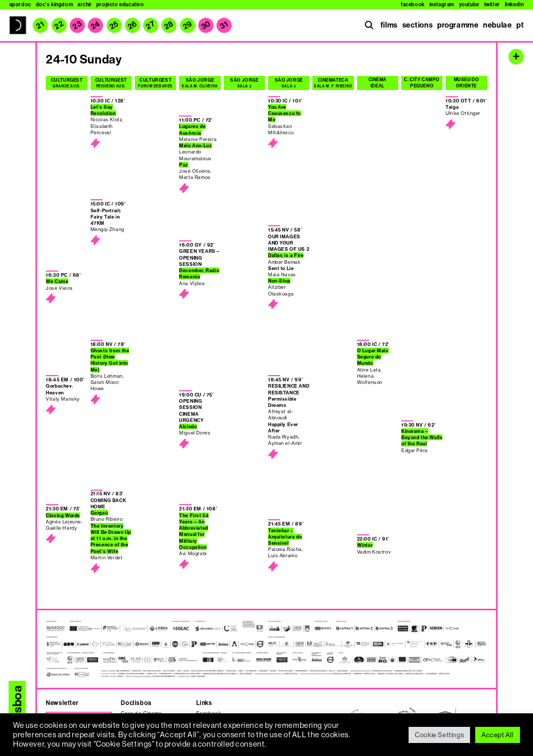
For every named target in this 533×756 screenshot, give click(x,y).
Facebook (413, 5)
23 (78, 25)
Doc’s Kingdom (55, 5)
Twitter (492, 5)
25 (114, 25)
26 (132, 25)
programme (458, 25)
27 (151, 25)
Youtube (469, 5)
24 (96, 25)
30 (206, 25)
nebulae (497, 25)
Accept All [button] (498, 735)
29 (188, 25)
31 (224, 25)
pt (520, 25)
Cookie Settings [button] (439, 735)
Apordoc (20, 5)
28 (169, 25)
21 (41, 25)
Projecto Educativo (120, 5)
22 (59, 25)
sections (418, 25)
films (389, 25)
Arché (85, 5)
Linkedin (515, 5)
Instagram (442, 5)
